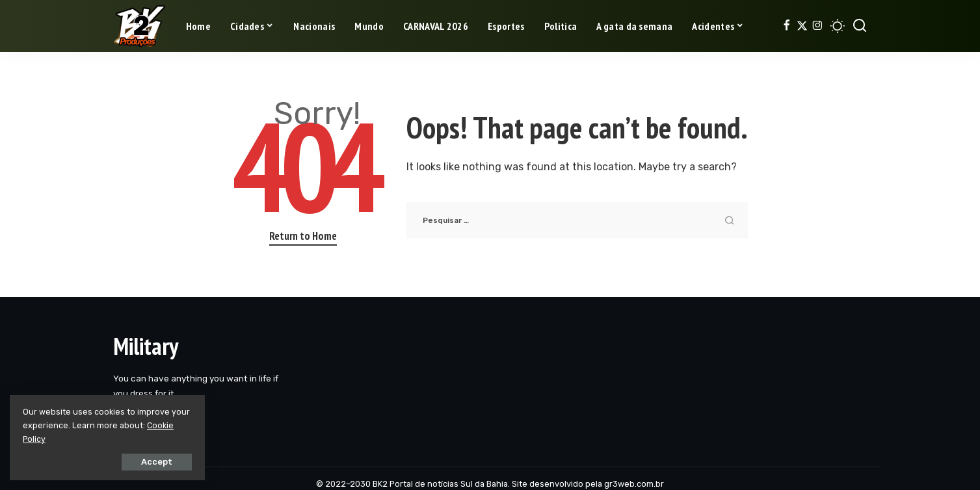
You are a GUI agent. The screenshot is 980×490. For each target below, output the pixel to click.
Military (146, 346)
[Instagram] (818, 26)
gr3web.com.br (634, 484)
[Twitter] (802, 26)
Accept (157, 462)
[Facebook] (787, 26)
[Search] (860, 26)
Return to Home (303, 236)
